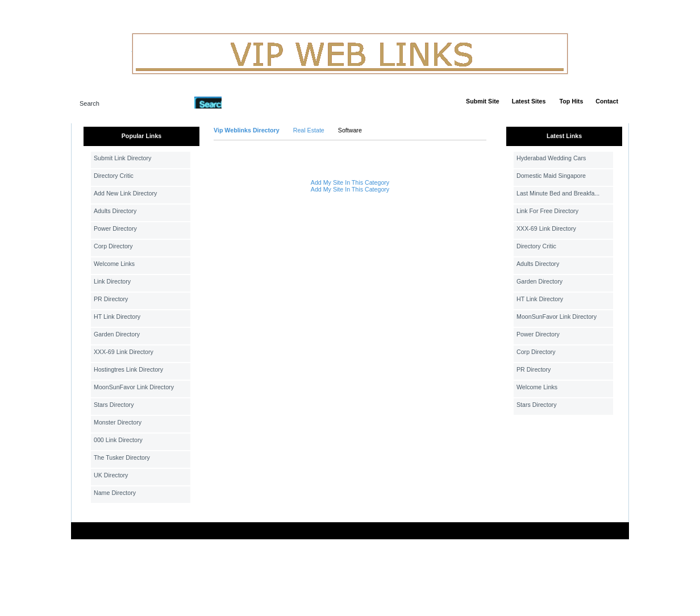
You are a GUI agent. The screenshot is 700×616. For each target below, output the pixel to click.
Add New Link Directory (125, 193)
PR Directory (111, 299)
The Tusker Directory (122, 457)
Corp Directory (113, 246)
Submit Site (483, 101)
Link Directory (112, 281)
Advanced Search (251, 102)
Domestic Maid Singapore (551, 176)
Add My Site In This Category (350, 182)
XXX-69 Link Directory (124, 352)
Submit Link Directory (122, 158)
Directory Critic (114, 176)
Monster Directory (118, 422)
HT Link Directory (117, 317)
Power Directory (115, 228)
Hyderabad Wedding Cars (551, 158)
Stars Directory (114, 405)
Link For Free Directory (547, 211)
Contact (607, 101)
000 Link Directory (118, 440)
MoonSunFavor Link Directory (134, 387)
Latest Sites (529, 101)
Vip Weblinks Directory (247, 130)
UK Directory (111, 475)
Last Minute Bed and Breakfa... (558, 193)
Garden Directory (117, 334)
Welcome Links (114, 264)
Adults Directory (115, 211)
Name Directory (115, 493)
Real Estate (309, 130)
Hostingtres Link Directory (128, 369)
